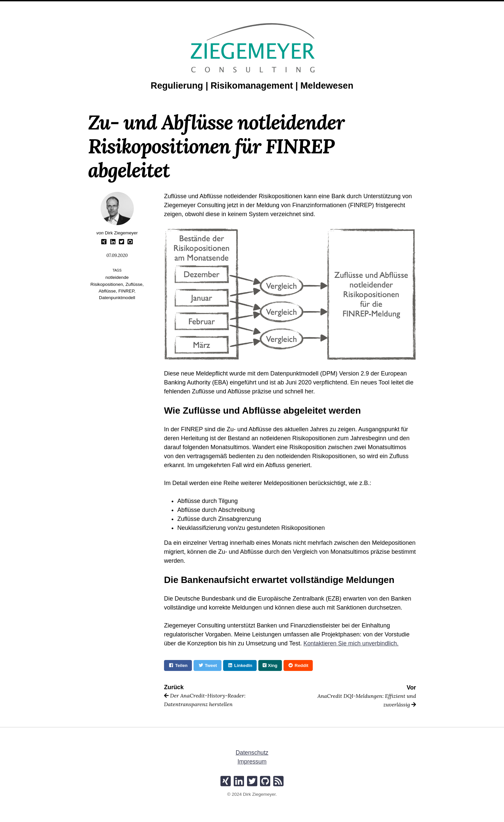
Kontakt (337, 6)
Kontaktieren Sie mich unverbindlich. (352, 643)
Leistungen (192, 6)
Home (164, 6)
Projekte (275, 6)
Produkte (307, 6)
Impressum (252, 762)
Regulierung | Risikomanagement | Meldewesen (252, 85)
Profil (222, 6)
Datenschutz (252, 753)
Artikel (246, 6)
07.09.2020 (117, 255)
